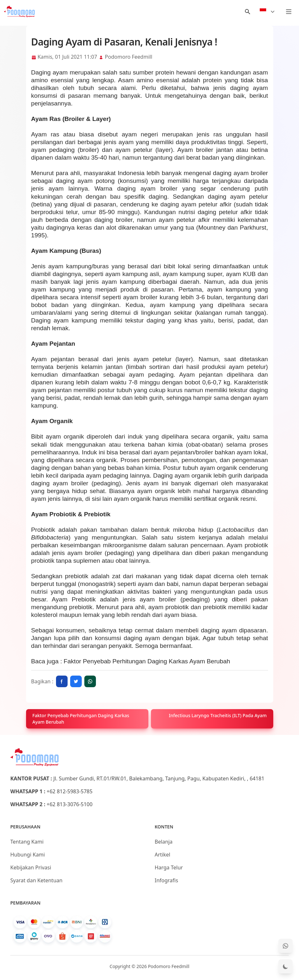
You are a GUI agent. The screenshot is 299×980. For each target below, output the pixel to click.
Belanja (164, 842)
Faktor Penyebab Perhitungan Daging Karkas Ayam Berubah (147, 661)
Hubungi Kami (28, 855)
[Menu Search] (248, 12)
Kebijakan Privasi (31, 867)
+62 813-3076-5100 (70, 804)
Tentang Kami (27, 842)
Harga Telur (169, 867)
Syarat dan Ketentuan (36, 880)
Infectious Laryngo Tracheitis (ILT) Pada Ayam (218, 715)
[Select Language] (267, 12)
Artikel (163, 855)
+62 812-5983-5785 (70, 791)
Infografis (167, 880)
